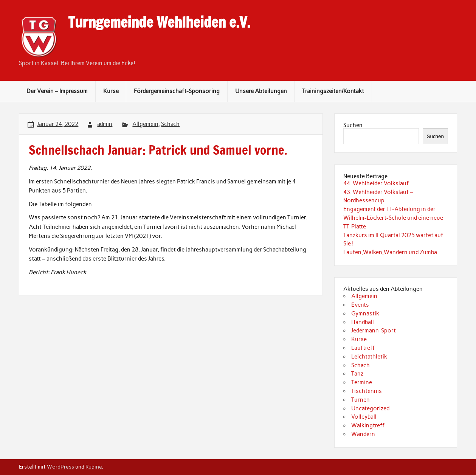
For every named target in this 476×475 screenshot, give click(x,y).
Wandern (363, 434)
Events (360, 305)
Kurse (111, 91)
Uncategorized (370, 408)
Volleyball (364, 417)
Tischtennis (367, 391)
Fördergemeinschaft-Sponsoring (177, 91)
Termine (362, 382)
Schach (170, 124)
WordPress (60, 467)
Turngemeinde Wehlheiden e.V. (159, 22)
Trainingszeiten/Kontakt (333, 91)
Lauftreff (363, 348)
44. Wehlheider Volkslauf (376, 183)
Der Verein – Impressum (57, 91)
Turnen (360, 400)
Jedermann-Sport (374, 331)
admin (105, 124)
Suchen (353, 125)
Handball (363, 322)
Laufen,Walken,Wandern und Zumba (390, 252)
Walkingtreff (368, 425)
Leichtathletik (369, 357)
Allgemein (145, 124)
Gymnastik (365, 314)
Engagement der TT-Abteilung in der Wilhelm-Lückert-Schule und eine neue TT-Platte (393, 218)
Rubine (94, 467)
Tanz (357, 374)
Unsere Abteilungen (261, 91)
